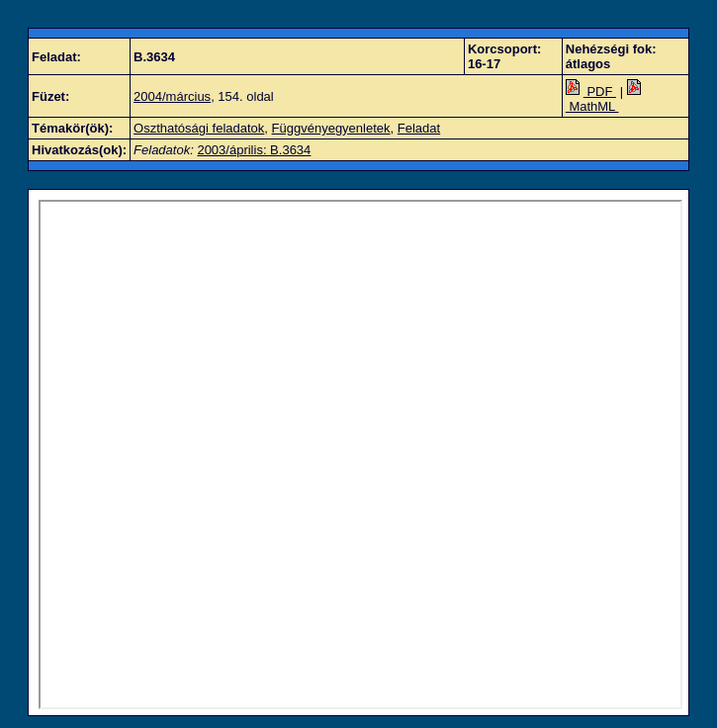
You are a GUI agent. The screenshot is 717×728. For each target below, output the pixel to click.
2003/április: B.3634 (254, 150)
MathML (605, 99)
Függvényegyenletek (331, 128)
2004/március (172, 96)
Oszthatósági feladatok (199, 128)
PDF (591, 91)
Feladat (419, 128)
